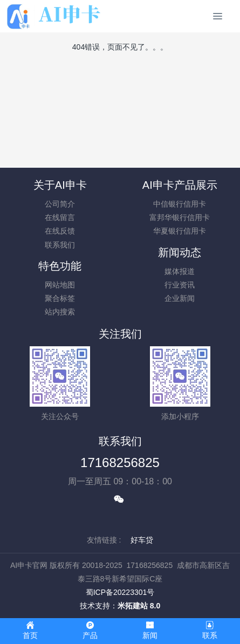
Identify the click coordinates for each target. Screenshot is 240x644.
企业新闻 (180, 298)
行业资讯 (180, 285)
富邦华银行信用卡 (180, 217)
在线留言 (60, 217)
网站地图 (60, 285)
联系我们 (60, 245)
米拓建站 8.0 (139, 606)
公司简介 (60, 204)
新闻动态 (180, 252)
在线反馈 (60, 231)
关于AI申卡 (60, 185)
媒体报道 (180, 271)
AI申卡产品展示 (180, 185)
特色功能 (60, 266)
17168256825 (120, 463)
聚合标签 (60, 298)
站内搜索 (60, 312)
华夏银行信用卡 (180, 231)
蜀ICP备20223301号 (120, 592)
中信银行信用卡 (180, 204)
